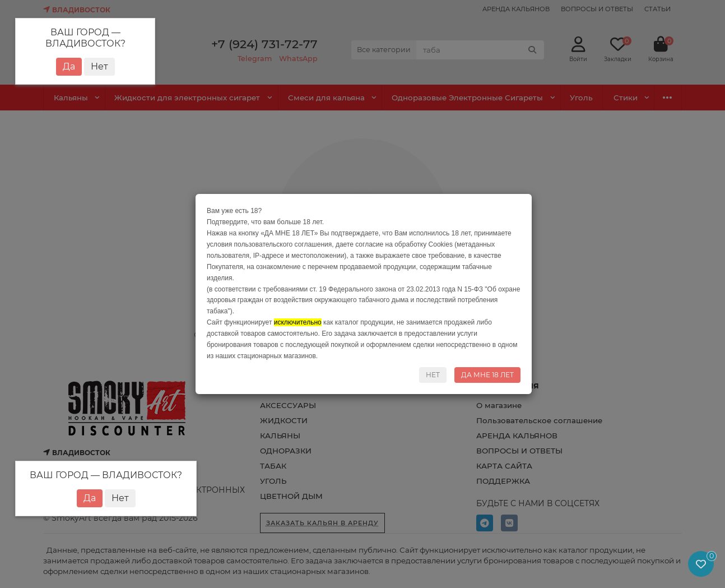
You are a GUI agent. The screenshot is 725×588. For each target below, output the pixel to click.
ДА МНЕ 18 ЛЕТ (487, 375)
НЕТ (433, 375)
